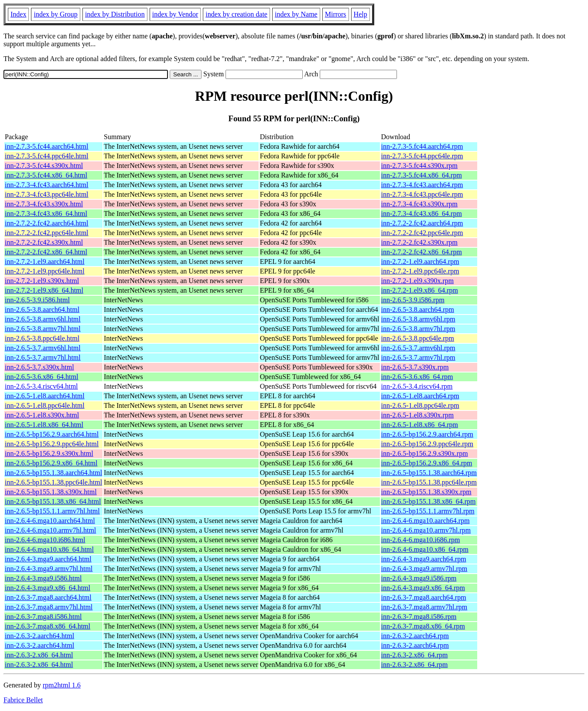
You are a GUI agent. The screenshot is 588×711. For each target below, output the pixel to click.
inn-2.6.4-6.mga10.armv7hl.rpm (426, 530)
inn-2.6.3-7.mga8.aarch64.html (48, 597)
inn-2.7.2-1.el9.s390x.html (42, 281)
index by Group (55, 14)
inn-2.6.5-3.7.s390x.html (39, 367)
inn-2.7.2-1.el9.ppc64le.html (45, 271)
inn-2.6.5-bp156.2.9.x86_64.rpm (427, 463)
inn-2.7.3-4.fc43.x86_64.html (46, 214)
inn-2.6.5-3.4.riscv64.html (41, 386)
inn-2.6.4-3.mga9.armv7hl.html (49, 569)
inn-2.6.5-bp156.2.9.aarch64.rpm (427, 434)
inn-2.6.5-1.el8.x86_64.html (44, 425)
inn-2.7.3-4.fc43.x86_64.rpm (422, 214)
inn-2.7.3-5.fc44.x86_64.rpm (422, 175)
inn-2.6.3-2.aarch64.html (39, 636)
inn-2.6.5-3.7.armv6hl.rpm (418, 348)
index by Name (296, 14)
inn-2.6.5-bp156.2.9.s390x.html (49, 453)
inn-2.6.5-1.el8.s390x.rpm (418, 415)
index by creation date (236, 14)
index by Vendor (175, 14)
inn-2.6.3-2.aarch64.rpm (415, 636)
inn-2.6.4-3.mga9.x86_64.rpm (423, 588)
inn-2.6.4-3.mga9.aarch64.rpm (424, 559)
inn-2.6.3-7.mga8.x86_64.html (48, 626)
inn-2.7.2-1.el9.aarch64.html (45, 261)
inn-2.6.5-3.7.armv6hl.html (43, 348)
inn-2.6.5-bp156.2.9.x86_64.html (51, 463)
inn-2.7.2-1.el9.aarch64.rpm (420, 261)
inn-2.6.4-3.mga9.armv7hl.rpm (424, 569)
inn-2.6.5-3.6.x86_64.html (41, 377)
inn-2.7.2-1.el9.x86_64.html (44, 290)
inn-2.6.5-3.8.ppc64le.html (42, 338)
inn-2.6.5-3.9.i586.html (37, 300)
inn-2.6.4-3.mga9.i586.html (43, 578)
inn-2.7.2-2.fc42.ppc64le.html (47, 233)
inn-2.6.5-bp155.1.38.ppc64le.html (53, 482)
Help (361, 14)
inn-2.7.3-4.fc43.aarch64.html (47, 185)
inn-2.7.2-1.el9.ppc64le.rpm (420, 271)
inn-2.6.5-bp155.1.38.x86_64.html (53, 501)
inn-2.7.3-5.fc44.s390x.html (44, 166)
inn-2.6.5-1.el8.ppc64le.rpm (420, 405)
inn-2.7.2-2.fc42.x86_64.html (46, 252)
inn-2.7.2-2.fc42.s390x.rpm (420, 242)
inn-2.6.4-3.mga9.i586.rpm (419, 578)
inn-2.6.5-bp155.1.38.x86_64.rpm (429, 501)
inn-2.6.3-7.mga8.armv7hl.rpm (424, 607)
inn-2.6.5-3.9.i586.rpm (413, 300)
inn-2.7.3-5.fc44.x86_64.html (46, 175)
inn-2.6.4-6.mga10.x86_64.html (49, 549)
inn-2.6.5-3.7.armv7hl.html (43, 357)
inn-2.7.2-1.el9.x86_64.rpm (420, 290)
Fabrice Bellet (23, 700)
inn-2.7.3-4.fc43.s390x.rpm (420, 204)
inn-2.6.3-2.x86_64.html (39, 655)
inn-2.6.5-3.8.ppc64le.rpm (418, 338)
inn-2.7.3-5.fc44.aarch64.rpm (422, 146)
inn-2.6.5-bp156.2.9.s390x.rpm (425, 453)
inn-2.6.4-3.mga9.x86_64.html (48, 588)
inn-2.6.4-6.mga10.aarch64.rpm (426, 521)
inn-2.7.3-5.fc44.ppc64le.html (47, 156)
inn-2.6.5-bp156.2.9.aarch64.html (52, 434)
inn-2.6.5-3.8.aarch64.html (42, 309)
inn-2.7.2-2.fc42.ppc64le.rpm (422, 233)
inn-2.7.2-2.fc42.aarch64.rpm (422, 223)
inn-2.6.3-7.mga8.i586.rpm (419, 617)
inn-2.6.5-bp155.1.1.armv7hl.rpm (428, 511)
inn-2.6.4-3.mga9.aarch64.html (48, 559)
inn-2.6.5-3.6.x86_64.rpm (417, 377)
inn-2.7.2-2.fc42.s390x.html (44, 242)
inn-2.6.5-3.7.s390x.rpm (415, 367)
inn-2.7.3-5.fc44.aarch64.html (47, 146)
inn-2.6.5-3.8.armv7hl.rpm (418, 329)
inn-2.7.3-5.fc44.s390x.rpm (420, 166)
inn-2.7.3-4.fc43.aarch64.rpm (422, 185)
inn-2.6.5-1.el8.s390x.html (42, 415)
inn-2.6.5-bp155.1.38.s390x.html (51, 492)
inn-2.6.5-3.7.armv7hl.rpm (418, 357)
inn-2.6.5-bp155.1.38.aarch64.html (53, 473)
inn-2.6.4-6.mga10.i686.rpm (421, 540)
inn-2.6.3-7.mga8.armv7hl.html (49, 607)
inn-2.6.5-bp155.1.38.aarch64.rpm (429, 473)
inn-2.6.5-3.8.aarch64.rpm (418, 309)
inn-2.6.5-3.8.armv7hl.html (43, 329)
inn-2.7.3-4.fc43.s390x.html (44, 204)
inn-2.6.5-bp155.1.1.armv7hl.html (52, 511)
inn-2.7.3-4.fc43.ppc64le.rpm (422, 194)
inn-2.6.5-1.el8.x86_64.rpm (420, 425)
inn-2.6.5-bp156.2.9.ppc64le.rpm (427, 444)
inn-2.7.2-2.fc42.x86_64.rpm (422, 252)
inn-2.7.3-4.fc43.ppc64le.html (47, 194)
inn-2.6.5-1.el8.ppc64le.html (45, 405)
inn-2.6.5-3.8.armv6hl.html (43, 319)
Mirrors (336, 14)
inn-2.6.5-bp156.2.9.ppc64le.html (52, 444)
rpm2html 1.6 (62, 685)
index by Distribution (115, 14)
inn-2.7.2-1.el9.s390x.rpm (418, 281)
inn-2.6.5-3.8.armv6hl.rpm (418, 319)
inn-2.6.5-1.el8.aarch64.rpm (420, 396)
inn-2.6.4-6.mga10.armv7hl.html (50, 530)
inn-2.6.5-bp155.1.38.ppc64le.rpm (429, 482)
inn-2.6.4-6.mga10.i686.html (45, 540)
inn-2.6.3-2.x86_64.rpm (415, 655)
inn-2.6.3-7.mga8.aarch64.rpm (424, 597)
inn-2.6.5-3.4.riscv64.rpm (417, 386)
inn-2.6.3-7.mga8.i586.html (43, 617)
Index (18, 14)
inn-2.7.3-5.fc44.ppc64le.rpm (422, 156)
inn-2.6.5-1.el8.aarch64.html (45, 396)
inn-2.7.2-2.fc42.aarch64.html (47, 223)
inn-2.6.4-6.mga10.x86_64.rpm (425, 549)
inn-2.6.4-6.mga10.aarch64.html (50, 521)
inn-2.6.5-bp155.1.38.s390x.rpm (426, 492)
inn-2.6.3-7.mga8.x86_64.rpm (423, 626)
